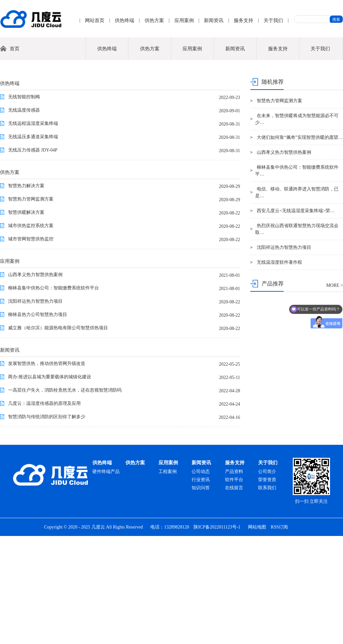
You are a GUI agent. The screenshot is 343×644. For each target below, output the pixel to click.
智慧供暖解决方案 (26, 320)
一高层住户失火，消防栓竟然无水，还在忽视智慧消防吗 (65, 498)
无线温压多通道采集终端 (33, 245)
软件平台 (234, 588)
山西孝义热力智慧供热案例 (35, 383)
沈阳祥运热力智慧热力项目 (35, 409)
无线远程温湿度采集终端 (33, 231)
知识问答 (201, 596)
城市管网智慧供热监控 (31, 347)
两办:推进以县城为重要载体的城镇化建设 (50, 485)
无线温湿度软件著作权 (279, 370)
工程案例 (168, 580)
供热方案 (154, 20)
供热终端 (124, 20)
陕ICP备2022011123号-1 (217, 635)
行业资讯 (201, 588)
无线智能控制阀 (24, 205)
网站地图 (257, 635)
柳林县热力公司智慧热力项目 (38, 423)
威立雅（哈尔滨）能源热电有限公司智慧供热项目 (58, 436)
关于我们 (273, 20)
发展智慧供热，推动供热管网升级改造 (47, 472)
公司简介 (267, 580)
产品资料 (234, 580)
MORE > (335, 393)
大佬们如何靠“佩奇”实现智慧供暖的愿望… (300, 245)
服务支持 (243, 20)
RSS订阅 (279, 635)
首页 (15, 157)
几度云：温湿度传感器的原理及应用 (44, 511)
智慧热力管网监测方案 (31, 307)
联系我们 (267, 596)
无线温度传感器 (24, 218)
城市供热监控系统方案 (31, 334)
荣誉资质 (267, 588)
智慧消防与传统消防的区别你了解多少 (47, 525)
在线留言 (234, 596)
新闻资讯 (214, 20)
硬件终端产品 (106, 580)
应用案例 (184, 20)
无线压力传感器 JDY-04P (33, 258)
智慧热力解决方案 (26, 294)
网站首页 (95, 20)
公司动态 (201, 580)
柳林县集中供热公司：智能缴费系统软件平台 (53, 396)
